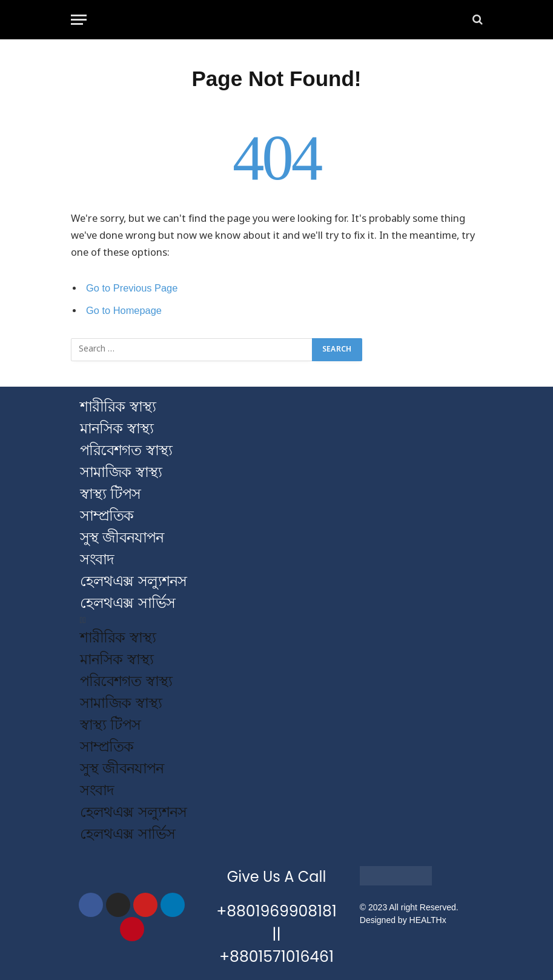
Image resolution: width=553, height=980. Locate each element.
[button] (277, 620)
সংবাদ (97, 559)
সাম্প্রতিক (107, 515)
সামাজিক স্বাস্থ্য (121, 472)
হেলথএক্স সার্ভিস (128, 603)
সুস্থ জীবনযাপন (122, 537)
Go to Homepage (124, 311)
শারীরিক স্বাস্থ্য (118, 406)
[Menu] (79, 20)
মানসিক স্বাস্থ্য (117, 428)
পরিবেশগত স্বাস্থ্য (126, 450)
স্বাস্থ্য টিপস (110, 494)
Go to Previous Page (132, 288)
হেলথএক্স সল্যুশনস (134, 581)
